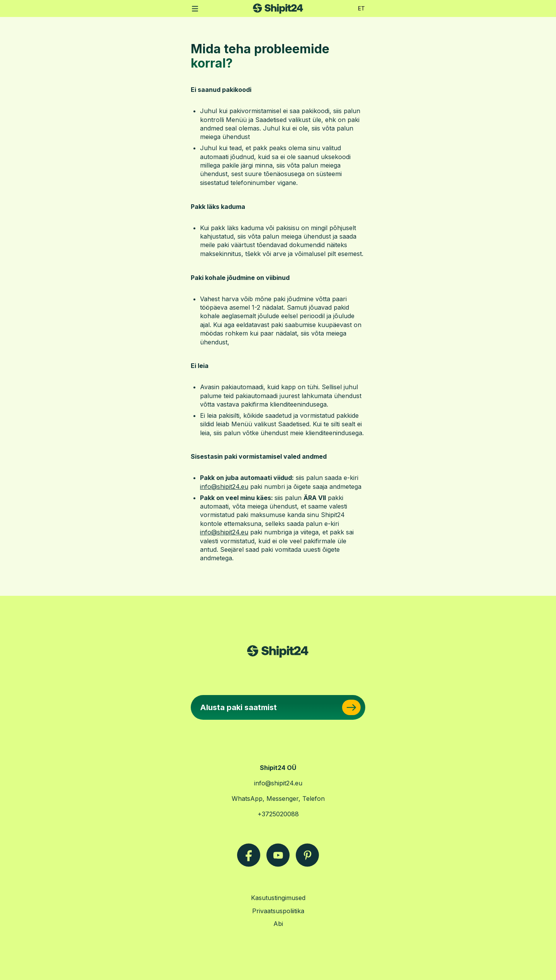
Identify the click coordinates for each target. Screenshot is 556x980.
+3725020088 (278, 814)
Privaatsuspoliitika (278, 911)
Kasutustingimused (278, 898)
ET (361, 8)
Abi (278, 924)
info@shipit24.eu (278, 783)
